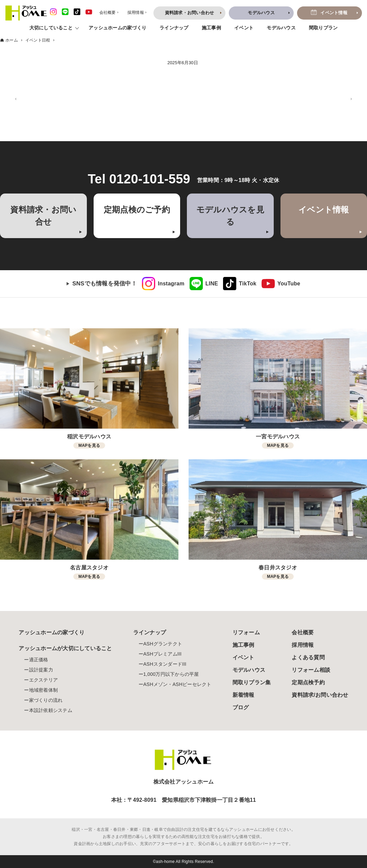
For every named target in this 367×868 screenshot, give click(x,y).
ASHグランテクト (163, 644)
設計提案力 (41, 670)
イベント (244, 28)
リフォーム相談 (311, 670)
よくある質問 (308, 657)
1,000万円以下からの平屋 (171, 674)
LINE (212, 284)
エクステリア (44, 680)
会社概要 (303, 632)
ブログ (241, 707)
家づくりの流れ (46, 700)
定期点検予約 (308, 682)
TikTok (248, 284)
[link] (163, 284)
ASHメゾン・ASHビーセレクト (177, 684)
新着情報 (243, 695)
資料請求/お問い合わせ (320, 695)
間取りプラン (323, 28)
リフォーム (246, 632)
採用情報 (303, 645)
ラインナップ (174, 28)
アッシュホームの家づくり (117, 28)
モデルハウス (281, 28)
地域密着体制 (44, 690)
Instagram (171, 284)
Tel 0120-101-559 (139, 179)
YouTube (289, 284)
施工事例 (211, 28)
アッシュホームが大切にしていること (65, 648)
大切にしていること (51, 28)
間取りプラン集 (252, 682)
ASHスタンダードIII (165, 664)
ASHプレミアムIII (162, 654)
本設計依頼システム (51, 710)
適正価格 (39, 660)
